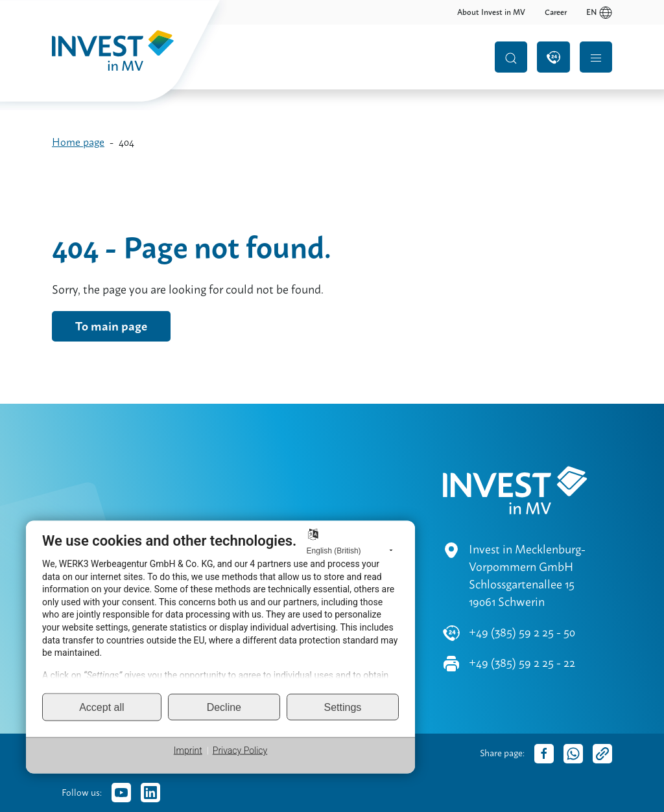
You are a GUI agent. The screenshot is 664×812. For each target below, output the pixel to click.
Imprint (188, 750)
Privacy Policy (240, 750)
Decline (224, 707)
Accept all (101, 707)
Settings (343, 707)
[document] (220, 612)
